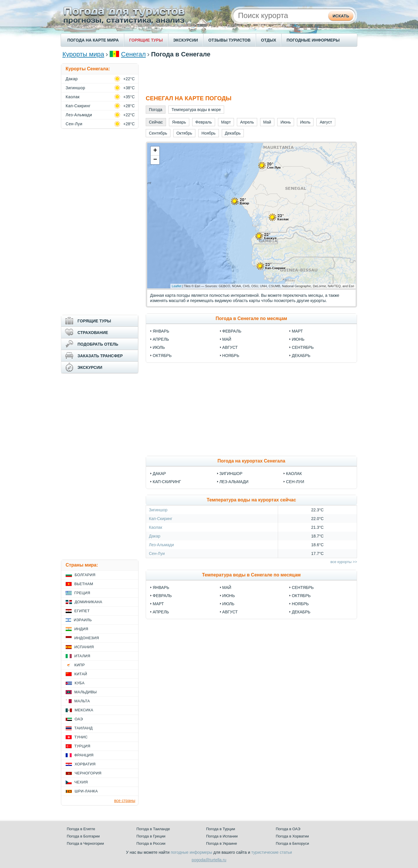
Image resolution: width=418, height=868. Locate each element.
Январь (161, 331)
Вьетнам (84, 584)
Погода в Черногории (85, 843)
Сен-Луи (295, 482)
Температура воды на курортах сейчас (251, 500)
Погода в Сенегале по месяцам (251, 318)
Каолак (294, 474)
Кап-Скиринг (167, 482)
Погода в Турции (221, 829)
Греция (82, 593)
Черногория (88, 773)
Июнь (298, 339)
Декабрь (301, 356)
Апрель (161, 339)
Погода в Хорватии (292, 836)
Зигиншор (231, 474)
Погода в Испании (222, 836)
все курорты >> (344, 562)
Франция (84, 755)
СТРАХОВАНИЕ (93, 333)
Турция (82, 746)
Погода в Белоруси (292, 843)
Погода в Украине (221, 843)
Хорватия (85, 764)
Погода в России (151, 843)
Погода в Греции (151, 836)
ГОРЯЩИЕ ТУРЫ (146, 40)
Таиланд (83, 728)
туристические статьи (272, 852)
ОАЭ (79, 719)
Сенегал (133, 54)
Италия (82, 656)
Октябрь (162, 356)
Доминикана (88, 602)
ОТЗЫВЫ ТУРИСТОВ (229, 40)
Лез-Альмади (234, 482)
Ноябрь (231, 356)
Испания (84, 647)
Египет (82, 611)
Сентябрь (303, 347)
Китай (81, 674)
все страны (125, 801)
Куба (80, 683)
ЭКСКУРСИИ (186, 40)
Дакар (159, 474)
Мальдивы (85, 692)
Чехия (81, 782)
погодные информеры (191, 852)
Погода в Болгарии (83, 836)
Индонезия (87, 638)
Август (230, 347)
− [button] (155, 160)
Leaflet (177, 286)
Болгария (85, 575)
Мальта (82, 701)
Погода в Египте (81, 829)
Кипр (80, 665)
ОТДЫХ (269, 40)
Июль (159, 347)
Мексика (84, 710)
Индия (81, 629)
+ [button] (155, 151)
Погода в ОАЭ (288, 829)
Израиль (83, 620)
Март (297, 331)
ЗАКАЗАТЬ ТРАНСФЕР (100, 356)
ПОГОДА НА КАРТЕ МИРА (93, 40)
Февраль (232, 331)
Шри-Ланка (86, 791)
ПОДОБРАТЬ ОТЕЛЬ (98, 344)
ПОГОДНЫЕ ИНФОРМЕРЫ (313, 40)
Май (227, 339)
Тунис (81, 737)
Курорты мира (83, 54)
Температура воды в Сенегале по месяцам (251, 575)
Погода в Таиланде (153, 829)
